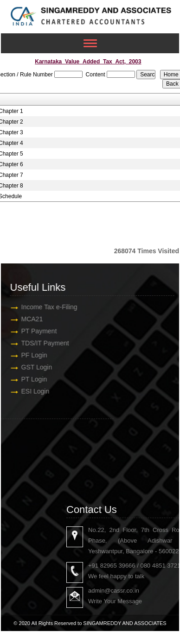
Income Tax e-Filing (43, 307)
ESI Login (29, 391)
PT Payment (33, 331)
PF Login (28, 355)
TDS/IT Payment (39, 343)
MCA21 (26, 319)
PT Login (28, 379)
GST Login (31, 367)
